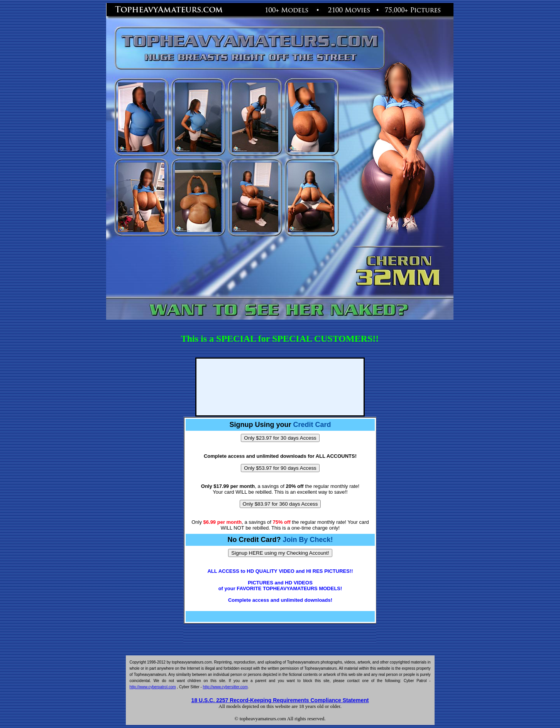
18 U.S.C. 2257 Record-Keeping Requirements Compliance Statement (280, 700)
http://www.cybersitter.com (225, 687)
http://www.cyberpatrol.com (153, 687)
